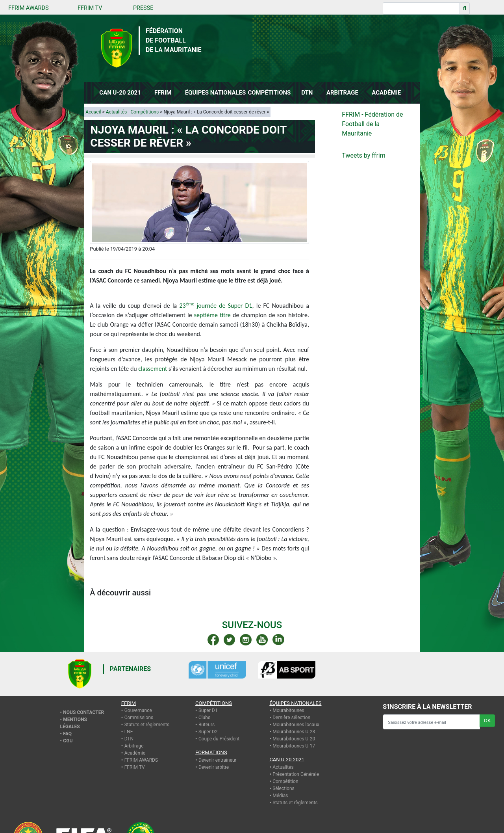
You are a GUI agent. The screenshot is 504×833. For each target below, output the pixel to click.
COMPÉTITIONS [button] (269, 93)
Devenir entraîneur (218, 760)
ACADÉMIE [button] (386, 93)
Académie (135, 753)
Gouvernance (138, 710)
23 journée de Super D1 (216, 306)
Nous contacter (83, 712)
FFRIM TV (90, 8)
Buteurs (207, 725)
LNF (129, 732)
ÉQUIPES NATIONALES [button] (215, 93)
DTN (129, 739)
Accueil (93, 112)
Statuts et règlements (147, 725)
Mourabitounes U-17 (294, 746)
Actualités (283, 767)
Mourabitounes (288, 710)
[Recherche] (421, 8)
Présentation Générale (296, 774)
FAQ (67, 734)
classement (153, 369)
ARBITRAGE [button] (342, 93)
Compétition (285, 781)
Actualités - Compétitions (132, 112)
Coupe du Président (219, 739)
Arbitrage (134, 746)
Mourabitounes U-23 (294, 732)
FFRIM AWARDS (28, 8)
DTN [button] (307, 93)
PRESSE (143, 8)
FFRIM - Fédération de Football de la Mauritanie (372, 124)
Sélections (283, 788)
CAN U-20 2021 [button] (120, 93)
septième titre (212, 315)
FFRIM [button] (163, 93)
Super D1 (208, 710)
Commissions (139, 718)
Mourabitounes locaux (296, 725)
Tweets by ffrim (363, 155)
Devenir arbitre (214, 767)
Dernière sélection (291, 718)
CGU (68, 741)
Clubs (204, 718)
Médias (280, 796)
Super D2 (208, 732)
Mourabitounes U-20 (294, 739)
